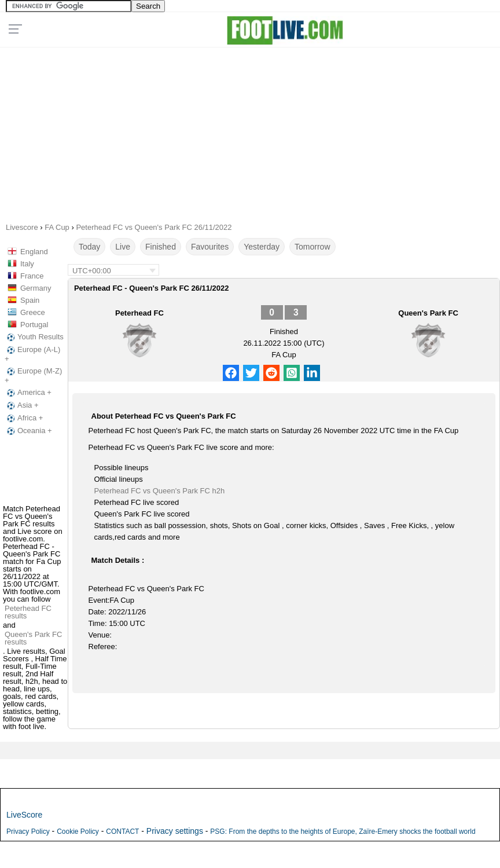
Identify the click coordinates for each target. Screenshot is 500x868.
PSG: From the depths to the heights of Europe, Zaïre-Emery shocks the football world (343, 832)
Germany (36, 288)
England (34, 252)
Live (123, 247)
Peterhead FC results (28, 612)
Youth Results (34, 337)
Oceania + (28, 431)
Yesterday (262, 247)
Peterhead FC (139, 313)
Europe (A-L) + (32, 354)
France (32, 276)
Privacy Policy (28, 832)
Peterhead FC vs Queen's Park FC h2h (160, 491)
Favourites (210, 247)
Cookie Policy (78, 832)
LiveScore (24, 815)
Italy (27, 264)
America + (28, 393)
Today (89, 247)
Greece (33, 312)
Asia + (22, 405)
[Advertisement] (250, 131)
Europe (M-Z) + (33, 376)
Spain (30, 300)
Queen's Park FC (428, 313)
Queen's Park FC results (33, 638)
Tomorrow (312, 247)
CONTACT (122, 832)
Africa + (24, 418)
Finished (161, 247)
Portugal (34, 325)
